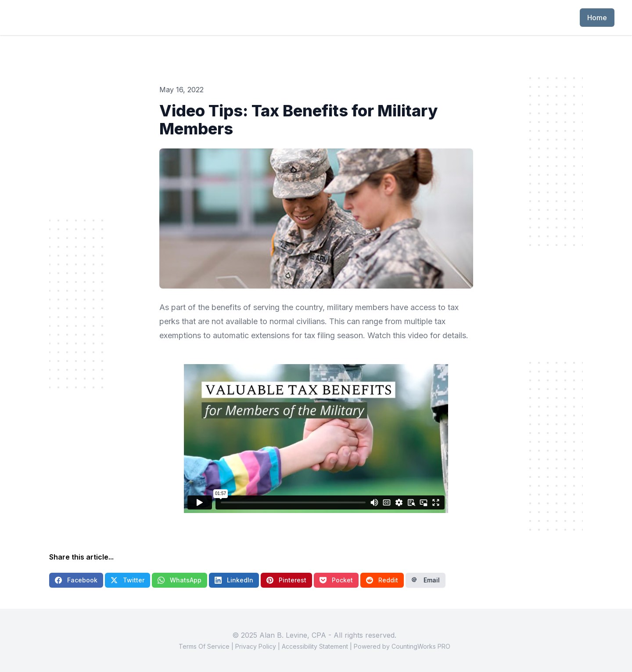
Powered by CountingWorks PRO (402, 646)
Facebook (76, 580)
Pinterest (286, 580)
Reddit (382, 580)
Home (597, 18)
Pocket (336, 580)
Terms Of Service (204, 646)
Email (426, 580)
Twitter (127, 580)
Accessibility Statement (315, 646)
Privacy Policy (256, 646)
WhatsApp (180, 580)
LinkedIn (234, 580)
